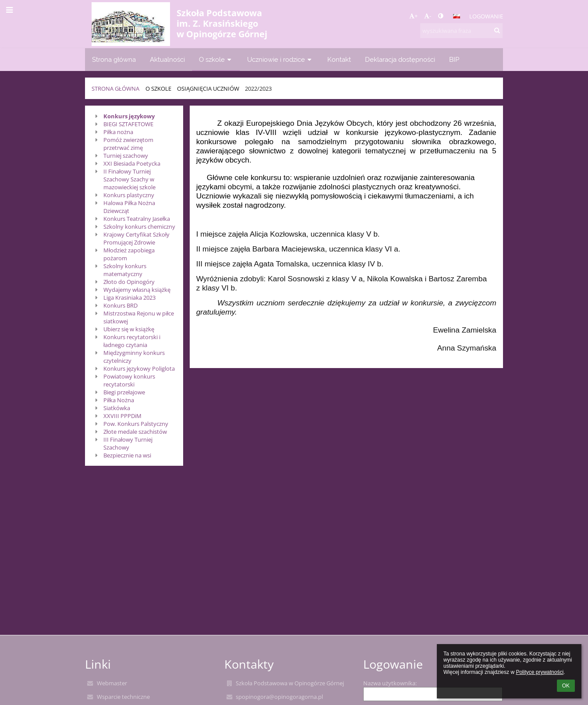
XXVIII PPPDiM (122, 416)
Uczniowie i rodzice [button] (280, 59)
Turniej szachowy (126, 156)
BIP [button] (454, 59)
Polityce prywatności (540, 672)
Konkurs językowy (129, 116)
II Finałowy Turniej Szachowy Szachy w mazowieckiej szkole (129, 179)
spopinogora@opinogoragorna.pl (279, 697)
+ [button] (413, 16)
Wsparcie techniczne (123, 697)
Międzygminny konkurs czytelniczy (134, 357)
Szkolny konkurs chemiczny (139, 227)
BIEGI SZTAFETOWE (128, 124)
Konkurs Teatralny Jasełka (137, 219)
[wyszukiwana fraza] (461, 31)
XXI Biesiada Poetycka (132, 163)
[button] (457, 16)
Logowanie (486, 16)
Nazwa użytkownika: (390, 683)
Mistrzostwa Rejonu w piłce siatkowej (139, 317)
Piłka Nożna (119, 400)
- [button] (428, 16)
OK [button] (566, 686)
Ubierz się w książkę (129, 329)
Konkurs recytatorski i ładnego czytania (132, 341)
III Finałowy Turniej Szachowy (128, 443)
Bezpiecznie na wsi (127, 455)
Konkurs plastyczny (129, 195)
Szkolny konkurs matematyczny (125, 270)
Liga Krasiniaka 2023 (129, 298)
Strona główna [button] (114, 59)
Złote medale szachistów (135, 432)
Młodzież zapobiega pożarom (129, 254)
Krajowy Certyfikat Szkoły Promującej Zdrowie (136, 238)
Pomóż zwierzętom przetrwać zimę (128, 144)
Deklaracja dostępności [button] (400, 59)
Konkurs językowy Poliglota (139, 368)
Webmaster (112, 683)
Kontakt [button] (339, 59)
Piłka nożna (118, 132)
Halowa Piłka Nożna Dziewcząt (129, 207)
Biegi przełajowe (124, 392)
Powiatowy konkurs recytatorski (129, 380)
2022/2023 (258, 89)
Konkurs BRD (120, 305)
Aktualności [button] (167, 59)
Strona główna (115, 89)
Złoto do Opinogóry (129, 282)
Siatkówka (117, 408)
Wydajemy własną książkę (137, 290)
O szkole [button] (216, 59)
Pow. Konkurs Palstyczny (136, 424)
